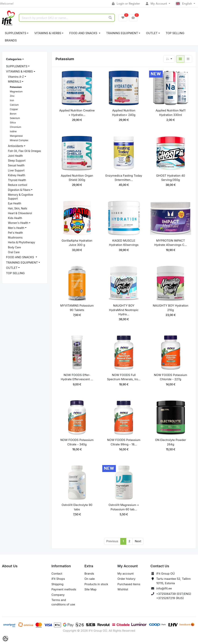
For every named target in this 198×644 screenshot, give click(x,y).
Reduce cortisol (17, 185)
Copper (14, 109)
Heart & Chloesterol (20, 213)
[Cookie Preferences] (5, 639)
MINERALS (15, 82)
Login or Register (126, 4)
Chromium (15, 127)
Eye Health (15, 203)
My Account (157, 4)
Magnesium (16, 91)
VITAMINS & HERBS (48, 33)
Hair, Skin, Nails (17, 208)
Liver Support (16, 170)
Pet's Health (15, 233)
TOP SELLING (175, 33)
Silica (13, 123)
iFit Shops (58, 579)
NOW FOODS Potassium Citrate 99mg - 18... (124, 442)
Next (138, 541)
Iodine (13, 131)
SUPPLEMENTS (16, 33)
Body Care (14, 247)
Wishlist (123, 589)
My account (125, 574)
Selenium (15, 118)
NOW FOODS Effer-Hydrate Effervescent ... (77, 377)
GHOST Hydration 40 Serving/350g (171, 178)
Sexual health (16, 165)
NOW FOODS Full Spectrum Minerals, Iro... (124, 377)
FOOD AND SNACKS (84, 33)
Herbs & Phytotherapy (21, 242)
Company (58, 595)
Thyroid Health (17, 180)
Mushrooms (15, 238)
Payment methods (64, 589)
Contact (57, 574)
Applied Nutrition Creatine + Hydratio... (77, 113)
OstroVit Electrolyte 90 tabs (77, 507)
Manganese (16, 136)
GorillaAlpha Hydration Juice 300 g (77, 243)
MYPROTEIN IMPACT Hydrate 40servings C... (171, 243)
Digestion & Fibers (19, 190)
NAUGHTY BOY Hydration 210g (170, 308)
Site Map (90, 589)
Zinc (12, 96)
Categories (14, 59)
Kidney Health (17, 175)
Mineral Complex (19, 140)
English (184, 4)
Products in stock (96, 584)
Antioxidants (16, 146)
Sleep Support (17, 161)
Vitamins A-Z (16, 77)
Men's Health (16, 228)
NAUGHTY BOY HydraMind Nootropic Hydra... (124, 310)
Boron (13, 114)
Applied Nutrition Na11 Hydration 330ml (171, 113)
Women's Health (18, 223)
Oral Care (14, 252)
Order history (126, 579)
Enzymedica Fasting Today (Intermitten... (124, 178)
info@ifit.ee (164, 588)
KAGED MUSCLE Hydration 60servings (124, 243)
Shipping (57, 584)
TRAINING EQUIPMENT (122, 33)
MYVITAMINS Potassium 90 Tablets (77, 308)
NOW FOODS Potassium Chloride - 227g (171, 377)
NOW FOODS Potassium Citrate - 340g (77, 442)
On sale (90, 579)
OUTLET (152, 33)
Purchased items (129, 584)
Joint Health (15, 156)
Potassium (16, 87)
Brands (11, 40)
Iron (12, 100)
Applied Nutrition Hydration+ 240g (124, 113)
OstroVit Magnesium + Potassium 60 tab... (124, 507)
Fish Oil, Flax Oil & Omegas (24, 151)
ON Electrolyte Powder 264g (171, 442)
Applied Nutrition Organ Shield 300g (77, 178)
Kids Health (15, 218)
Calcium (14, 105)
